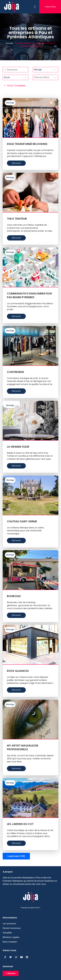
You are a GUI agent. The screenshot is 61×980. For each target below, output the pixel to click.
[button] (35, 7)
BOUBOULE (14, 596)
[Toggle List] (56, 77)
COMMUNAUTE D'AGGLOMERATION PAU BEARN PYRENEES (29, 295)
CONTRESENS (15, 372)
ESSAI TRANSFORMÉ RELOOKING (27, 144)
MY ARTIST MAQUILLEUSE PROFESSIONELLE (23, 747)
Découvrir (16, 163)
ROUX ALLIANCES (18, 671)
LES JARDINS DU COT (20, 824)
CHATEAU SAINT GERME (22, 521)
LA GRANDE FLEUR (18, 447)
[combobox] (43, 77)
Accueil (9, 43)
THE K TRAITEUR (17, 219)
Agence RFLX (35, 908)
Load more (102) (16, 856)
